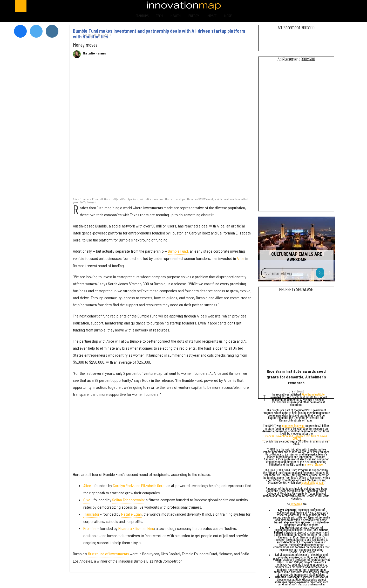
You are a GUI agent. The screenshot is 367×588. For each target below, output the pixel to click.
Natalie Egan (131, 514)
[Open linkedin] (339, 6)
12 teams (296, 505)
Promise (90, 528)
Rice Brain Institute (313, 395)
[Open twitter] (312, 6)
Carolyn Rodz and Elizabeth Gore (139, 485)
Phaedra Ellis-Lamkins (136, 528)
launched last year (312, 483)
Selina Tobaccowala (128, 500)
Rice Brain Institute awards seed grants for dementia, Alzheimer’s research (296, 377)
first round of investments (108, 554)
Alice (241, 258)
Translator (91, 514)
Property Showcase (296, 290)
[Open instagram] (325, 6)
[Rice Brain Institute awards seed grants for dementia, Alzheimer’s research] (296, 332)
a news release (314, 465)
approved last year (293, 426)
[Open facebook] (298, 6)
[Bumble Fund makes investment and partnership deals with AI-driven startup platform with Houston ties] (163, 130)
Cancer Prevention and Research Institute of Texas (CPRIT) (296, 438)
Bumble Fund (178, 251)
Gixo (87, 500)
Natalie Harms (94, 53)
